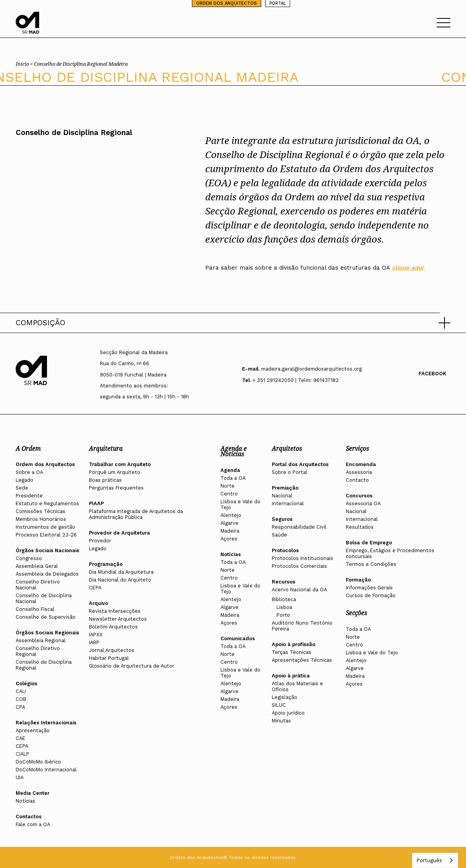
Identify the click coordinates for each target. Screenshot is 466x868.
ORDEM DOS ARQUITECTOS (227, 3)
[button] (233, 323)
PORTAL (278, 3)
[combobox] (435, 860)
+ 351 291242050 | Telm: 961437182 (296, 380)
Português (429, 860)
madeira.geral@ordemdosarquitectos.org (312, 369)
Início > (25, 64)
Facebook (433, 374)
